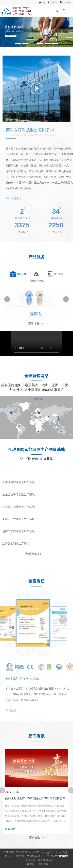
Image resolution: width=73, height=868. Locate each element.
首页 (44, 3)
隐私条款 (44, 864)
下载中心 (67, 3)
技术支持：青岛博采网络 (39, 860)
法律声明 (29, 864)
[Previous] (8, 32)
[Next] (63, 32)
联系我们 (54, 3)
